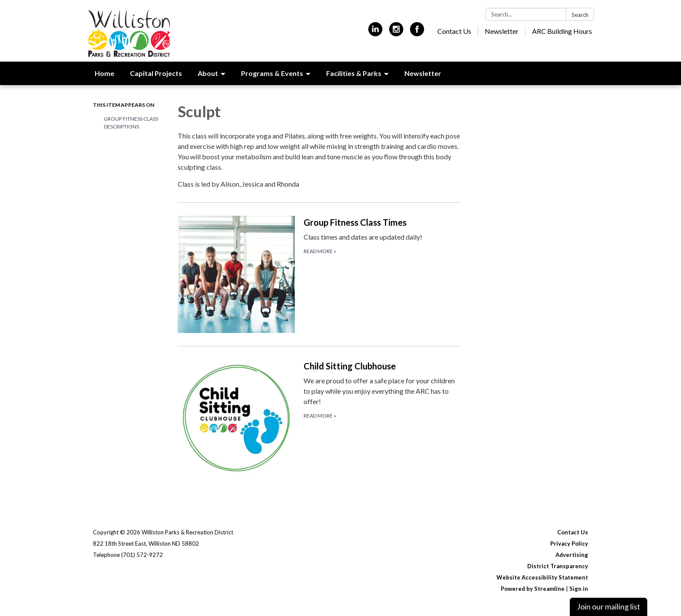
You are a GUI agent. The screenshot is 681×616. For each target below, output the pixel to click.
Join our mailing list (608, 607)
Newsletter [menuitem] (423, 73)
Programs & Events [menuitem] (272, 73)
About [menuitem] (208, 73)
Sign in (579, 589)
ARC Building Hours (562, 31)
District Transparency (558, 566)
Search (580, 15)
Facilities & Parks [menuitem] (354, 73)
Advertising (572, 555)
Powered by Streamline (533, 589)
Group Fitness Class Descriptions (131, 123)
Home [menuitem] (104, 73)
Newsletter (502, 31)
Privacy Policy (569, 544)
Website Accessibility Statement (542, 577)
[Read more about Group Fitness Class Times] (319, 274)
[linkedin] (375, 33)
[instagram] (396, 33)
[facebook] (417, 33)
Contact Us (454, 31)
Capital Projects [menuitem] (156, 73)
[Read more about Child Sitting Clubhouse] (319, 418)
